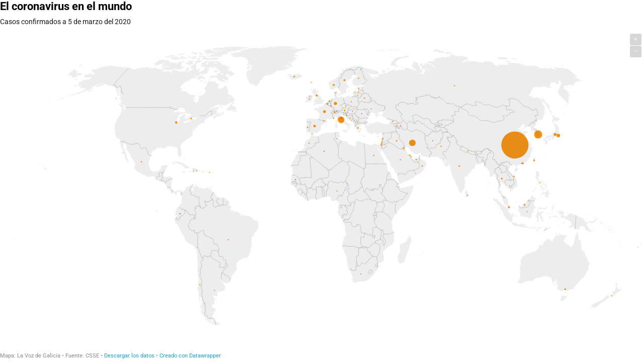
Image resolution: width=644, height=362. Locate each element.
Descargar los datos (129, 356)
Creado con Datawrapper (190, 356)
